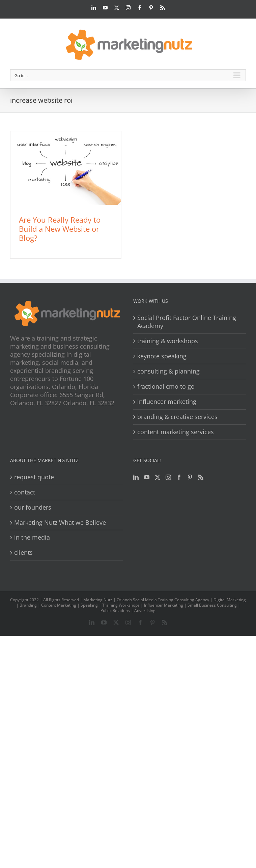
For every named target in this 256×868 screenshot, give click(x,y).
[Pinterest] (190, 477)
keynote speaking (162, 356)
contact (25, 492)
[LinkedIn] (136, 477)
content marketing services (176, 432)
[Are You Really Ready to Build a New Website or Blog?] (66, 168)
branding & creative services (177, 417)
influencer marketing (167, 402)
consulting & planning (168, 371)
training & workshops (168, 341)
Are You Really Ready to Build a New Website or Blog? (60, 229)
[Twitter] (158, 477)
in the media (32, 537)
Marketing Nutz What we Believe (60, 523)
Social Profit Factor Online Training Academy (187, 322)
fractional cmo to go (166, 387)
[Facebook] (179, 477)
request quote (34, 477)
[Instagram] (168, 477)
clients (23, 553)
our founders (33, 507)
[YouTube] (147, 477)
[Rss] (201, 477)
